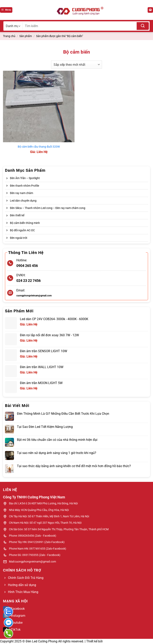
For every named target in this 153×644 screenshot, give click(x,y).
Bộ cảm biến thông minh (25, 223)
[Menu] (6, 10)
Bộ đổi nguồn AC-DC (22, 230)
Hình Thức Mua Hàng (23, 592)
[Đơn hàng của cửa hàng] (76, 65)
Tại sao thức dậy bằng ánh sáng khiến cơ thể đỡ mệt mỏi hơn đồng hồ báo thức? (74, 466)
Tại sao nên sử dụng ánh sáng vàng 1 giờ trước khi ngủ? (57, 453)
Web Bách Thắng (115, 641)
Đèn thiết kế (17, 215)
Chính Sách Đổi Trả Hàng (26, 578)
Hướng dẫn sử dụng (22, 585)
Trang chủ (9, 36)
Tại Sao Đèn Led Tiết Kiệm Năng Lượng (45, 427)
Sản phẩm (26, 36)
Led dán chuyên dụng (23, 201)
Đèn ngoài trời (19, 238)
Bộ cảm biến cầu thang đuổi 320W (39, 147)
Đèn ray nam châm (22, 193)
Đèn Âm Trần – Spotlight (25, 178)
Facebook (14, 609)
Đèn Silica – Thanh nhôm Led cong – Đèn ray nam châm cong (48, 208)
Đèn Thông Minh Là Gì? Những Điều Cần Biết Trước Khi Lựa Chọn (63, 414)
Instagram (14, 616)
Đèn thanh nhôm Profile (25, 186)
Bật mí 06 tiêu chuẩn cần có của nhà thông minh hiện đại (57, 440)
